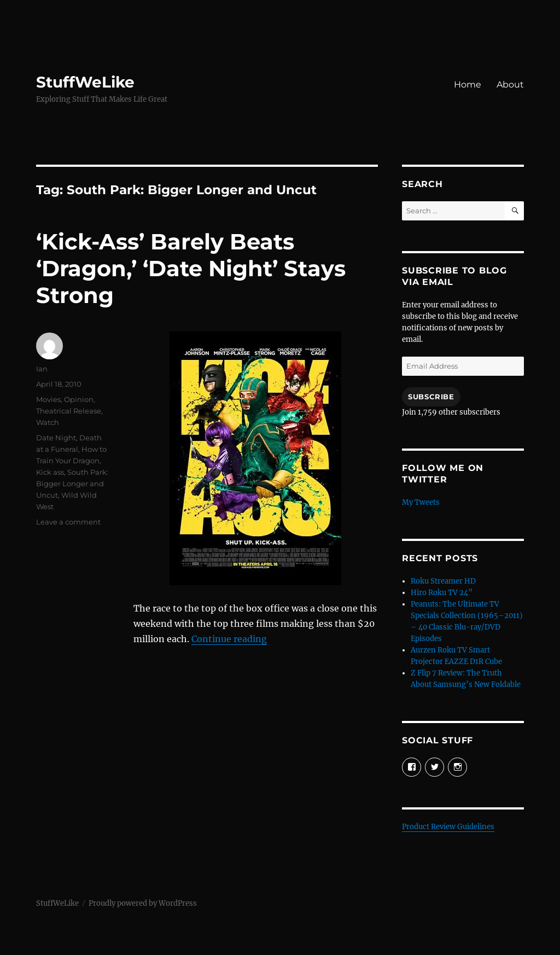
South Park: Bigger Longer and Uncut (72, 484)
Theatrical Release (69, 411)
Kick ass (50, 472)
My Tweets (421, 502)
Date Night (56, 438)
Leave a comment (68, 522)
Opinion (79, 399)
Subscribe (431, 397)
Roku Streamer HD (443, 581)
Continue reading (229, 639)
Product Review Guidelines (448, 827)
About (510, 85)
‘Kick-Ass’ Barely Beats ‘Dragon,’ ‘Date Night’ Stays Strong (191, 268)
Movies (48, 399)
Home (468, 85)
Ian (42, 369)
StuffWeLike (85, 82)
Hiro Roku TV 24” (442, 593)
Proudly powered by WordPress (143, 903)
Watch (48, 422)
